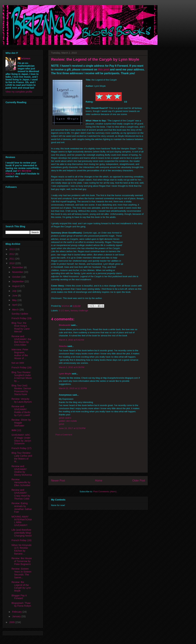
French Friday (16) (21, 540)
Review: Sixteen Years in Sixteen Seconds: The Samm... (21, 573)
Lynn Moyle (65, 374)
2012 (12, 254)
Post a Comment (64, 435)
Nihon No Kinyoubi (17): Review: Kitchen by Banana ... (21, 549)
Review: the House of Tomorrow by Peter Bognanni (22, 561)
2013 (12, 249)
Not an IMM (18, 363)
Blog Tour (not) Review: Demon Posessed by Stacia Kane (21, 390)
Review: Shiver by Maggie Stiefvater (21, 423)
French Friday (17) (21, 448)
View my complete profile (19, 92)
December (18, 267)
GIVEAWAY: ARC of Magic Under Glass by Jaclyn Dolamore (21, 439)
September (18, 281)
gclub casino (65, 418)
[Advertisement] (98, 457)
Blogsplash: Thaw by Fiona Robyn (21, 604)
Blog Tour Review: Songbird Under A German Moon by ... (22, 377)
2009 (12, 622)
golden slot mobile (68, 421)
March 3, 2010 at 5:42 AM (71, 340)
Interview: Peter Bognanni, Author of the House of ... (20, 354)
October (17, 277)
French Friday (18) (21, 368)
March (16, 310)
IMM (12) (16, 430)
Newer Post (58, 481)
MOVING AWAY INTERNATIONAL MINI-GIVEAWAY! (22, 521)
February (17, 612)
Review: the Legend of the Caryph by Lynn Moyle (21, 586)
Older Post (139, 481)
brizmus (26, 58)
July (15, 291)
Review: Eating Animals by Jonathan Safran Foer (22, 508)
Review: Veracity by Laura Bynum (22, 400)
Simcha (63, 346)
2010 (12, 263)
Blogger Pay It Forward (19, 597)
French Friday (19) (21, 318)
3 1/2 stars (64, 311)
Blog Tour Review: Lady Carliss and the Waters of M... (22, 457)
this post (104, 70)
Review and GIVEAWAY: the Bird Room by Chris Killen (21, 341)
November (18, 272)
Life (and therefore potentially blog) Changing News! (22, 533)
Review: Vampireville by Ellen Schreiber (21, 482)
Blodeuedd (65, 325)
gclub (61, 424)
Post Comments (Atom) (105, 492)
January (17, 616)
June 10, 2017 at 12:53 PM (72, 428)
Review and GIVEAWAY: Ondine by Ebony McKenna (22, 471)
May (15, 300)
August (16, 286)
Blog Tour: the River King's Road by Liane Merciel (21, 327)
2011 (12, 259)
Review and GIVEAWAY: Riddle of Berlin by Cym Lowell (21, 411)
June (15, 296)
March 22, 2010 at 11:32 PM (73, 388)
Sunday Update (20, 314)
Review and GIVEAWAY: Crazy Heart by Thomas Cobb (21, 494)
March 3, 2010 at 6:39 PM (72, 367)
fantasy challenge (79, 311)
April (15, 305)
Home (99, 481)
